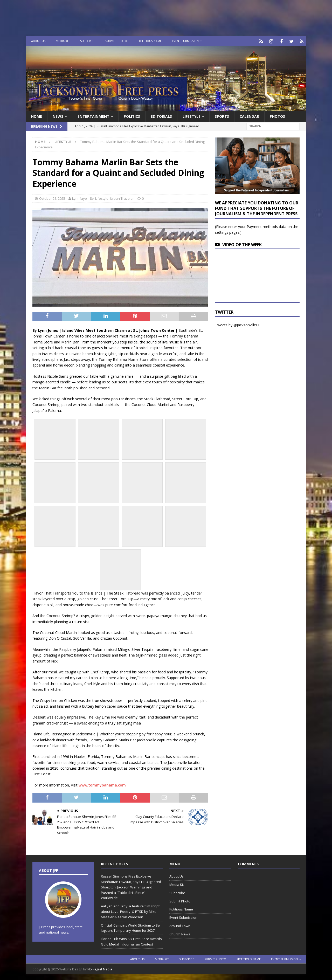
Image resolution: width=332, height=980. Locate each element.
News (58, 116)
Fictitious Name (150, 41)
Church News (180, 933)
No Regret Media (100, 968)
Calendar (249, 116)
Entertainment (94, 116)
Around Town (180, 925)
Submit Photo (116, 41)
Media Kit (63, 41)
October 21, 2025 (52, 198)
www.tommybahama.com (102, 784)
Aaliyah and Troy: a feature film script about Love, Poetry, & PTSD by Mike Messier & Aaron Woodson (130, 911)
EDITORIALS (161, 116)
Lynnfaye (79, 198)
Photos (277, 116)
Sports (222, 116)
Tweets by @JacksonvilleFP (238, 324)
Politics (132, 116)
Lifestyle (192, 116)
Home (37, 116)
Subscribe (88, 41)
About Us (38, 41)
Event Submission (185, 41)
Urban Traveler (122, 198)
